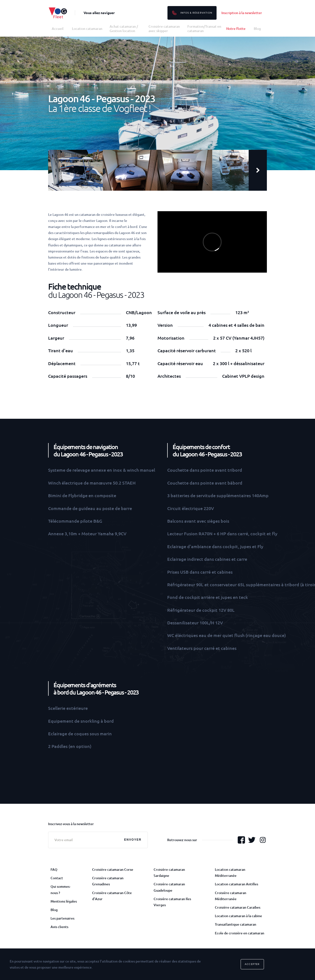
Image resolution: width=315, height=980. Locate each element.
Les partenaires (62, 918)
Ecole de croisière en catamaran (240, 933)
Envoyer (133, 840)
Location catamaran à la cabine (238, 916)
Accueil (58, 29)
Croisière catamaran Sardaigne (169, 872)
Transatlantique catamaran (236, 924)
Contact (57, 878)
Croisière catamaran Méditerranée (231, 896)
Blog (257, 29)
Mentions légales (64, 901)
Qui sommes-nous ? (61, 889)
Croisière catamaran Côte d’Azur (112, 896)
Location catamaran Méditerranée (230, 872)
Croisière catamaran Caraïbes (238, 907)
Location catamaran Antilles (236, 884)
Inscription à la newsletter (242, 13)
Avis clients (59, 927)
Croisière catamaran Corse (113, 869)
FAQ (54, 869)
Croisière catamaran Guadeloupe (169, 887)
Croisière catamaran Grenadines (108, 881)
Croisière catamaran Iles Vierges (172, 902)
